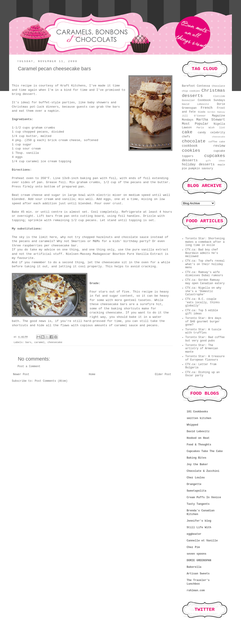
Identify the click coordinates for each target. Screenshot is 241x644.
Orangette (194, 484)
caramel (39, 342)
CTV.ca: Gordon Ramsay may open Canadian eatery (205, 282)
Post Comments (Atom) (51, 381)
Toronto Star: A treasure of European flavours (205, 358)
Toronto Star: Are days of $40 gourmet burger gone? (203, 322)
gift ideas (215, 161)
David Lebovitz (195, 104)
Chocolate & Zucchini (203, 471)
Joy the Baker (197, 465)
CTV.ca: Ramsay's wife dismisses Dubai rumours (204, 274)
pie (184, 169)
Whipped (192, 425)
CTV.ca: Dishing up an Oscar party (202, 374)
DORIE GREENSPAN (199, 561)
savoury (207, 169)
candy (202, 133)
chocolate (194, 141)
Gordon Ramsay (216, 112)
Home (92, 374)
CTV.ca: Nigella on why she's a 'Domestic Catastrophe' (203, 291)
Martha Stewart (211, 120)
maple (221, 165)
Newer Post (21, 374)
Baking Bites (196, 458)
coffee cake (217, 142)
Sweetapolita (196, 491)
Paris (200, 128)
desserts (190, 160)
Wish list (217, 128)
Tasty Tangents (198, 504)
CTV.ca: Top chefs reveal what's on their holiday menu (205, 264)
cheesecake (55, 342)
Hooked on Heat (198, 438)
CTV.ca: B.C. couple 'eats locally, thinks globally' (202, 302)
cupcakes (215, 156)
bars (28, 342)
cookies (191, 151)
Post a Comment (29, 366)
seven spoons (196, 554)
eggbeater (194, 534)
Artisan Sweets (198, 574)
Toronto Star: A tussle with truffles (203, 331)
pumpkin (194, 169)
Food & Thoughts (199, 445)
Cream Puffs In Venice (204, 498)
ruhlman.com (196, 591)
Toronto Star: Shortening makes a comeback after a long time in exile (205, 242)
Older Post (163, 374)
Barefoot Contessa (196, 86)
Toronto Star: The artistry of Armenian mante (202, 349)
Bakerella (194, 567)
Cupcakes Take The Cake (205, 451)
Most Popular (195, 124)
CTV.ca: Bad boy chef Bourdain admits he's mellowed (202, 253)
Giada (202, 112)
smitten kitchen (199, 418)
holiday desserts (198, 164)
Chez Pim (193, 547)
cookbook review (203, 146)
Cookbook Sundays (211, 100)
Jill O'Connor (194, 116)
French (207, 108)
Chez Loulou (196, 478)
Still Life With (199, 528)
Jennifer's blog (199, 521)
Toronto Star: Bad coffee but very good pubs (205, 339)
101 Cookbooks (197, 412)
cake (187, 132)
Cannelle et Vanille (202, 541)
